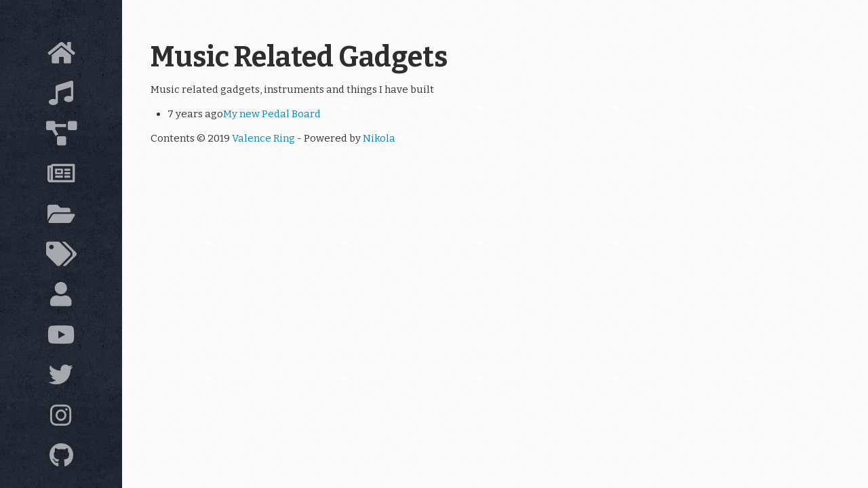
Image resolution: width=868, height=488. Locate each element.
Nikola (379, 138)
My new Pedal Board (272, 114)
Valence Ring (263, 138)
